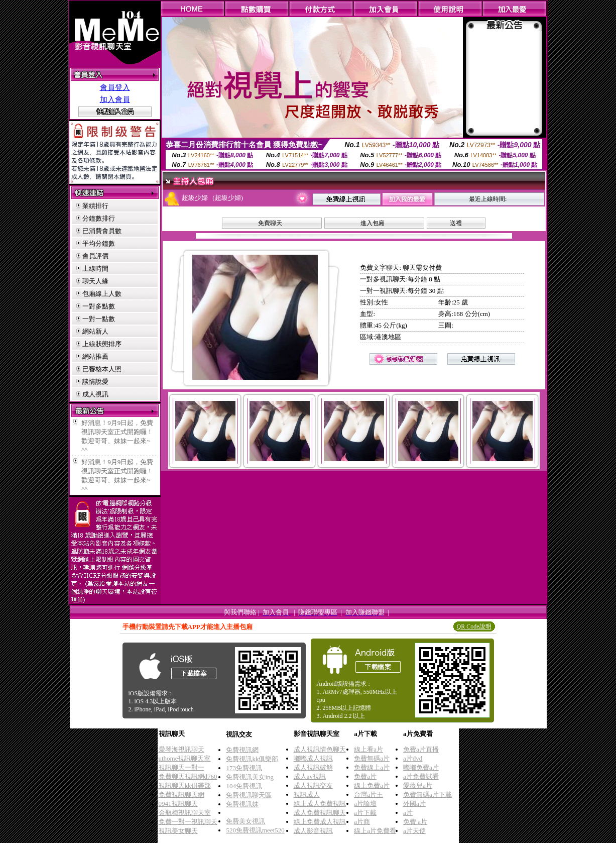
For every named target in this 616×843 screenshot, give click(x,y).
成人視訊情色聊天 (320, 749)
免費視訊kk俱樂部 (252, 759)
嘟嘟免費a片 (421, 767)
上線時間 (95, 269)
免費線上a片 (372, 767)
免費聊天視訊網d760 (188, 776)
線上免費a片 (372, 785)
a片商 (362, 822)
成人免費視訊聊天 (320, 813)
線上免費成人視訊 (320, 822)
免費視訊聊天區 (249, 795)
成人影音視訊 (313, 831)
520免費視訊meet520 (255, 830)
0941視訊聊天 (178, 804)
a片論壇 (365, 804)
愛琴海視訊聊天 (181, 749)
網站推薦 (95, 356)
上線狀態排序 (102, 344)
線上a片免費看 (375, 831)
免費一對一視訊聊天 (188, 822)
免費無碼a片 (372, 758)
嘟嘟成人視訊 (313, 758)
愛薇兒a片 (418, 785)
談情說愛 (95, 382)
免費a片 (365, 776)
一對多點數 (99, 306)
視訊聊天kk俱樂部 (185, 785)
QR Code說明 (474, 626)
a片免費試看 (421, 776)
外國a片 (414, 804)
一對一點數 (99, 319)
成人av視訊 (310, 776)
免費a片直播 (421, 749)
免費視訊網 (242, 750)
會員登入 (115, 87)
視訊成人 (307, 795)
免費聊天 (270, 223)
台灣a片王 (368, 795)
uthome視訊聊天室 (185, 758)
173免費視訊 (244, 768)
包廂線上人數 (102, 294)
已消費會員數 (102, 231)
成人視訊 (95, 394)
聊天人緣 (95, 281)
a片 (408, 813)
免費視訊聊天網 (181, 795)
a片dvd (413, 758)
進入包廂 (373, 223)
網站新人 (95, 331)
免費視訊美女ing (250, 777)
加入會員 (115, 99)
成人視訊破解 (313, 767)
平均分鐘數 (99, 243)
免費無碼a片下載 (427, 795)
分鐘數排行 (99, 218)
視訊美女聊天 (178, 831)
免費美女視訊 (245, 821)
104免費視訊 (244, 786)
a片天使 (414, 831)
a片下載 (365, 813)
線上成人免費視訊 (320, 804)
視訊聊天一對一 (181, 767)
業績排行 (95, 206)
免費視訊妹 (242, 804)
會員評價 (95, 256)
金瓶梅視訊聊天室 (185, 813)
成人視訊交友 (313, 785)
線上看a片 (368, 749)
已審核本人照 (102, 369)
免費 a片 (415, 822)
